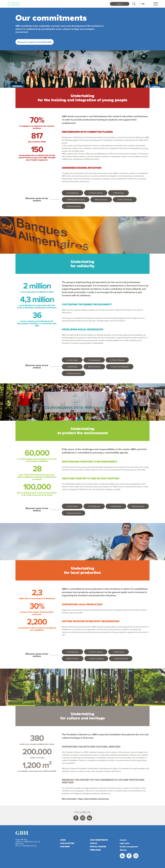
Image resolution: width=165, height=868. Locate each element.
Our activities (67, 843)
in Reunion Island (74, 206)
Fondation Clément (77, 734)
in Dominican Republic (120, 367)
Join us (120, 4)
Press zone (95, 850)
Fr (140, 4)
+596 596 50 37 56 (29, 846)
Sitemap (123, 850)
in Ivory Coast (72, 360)
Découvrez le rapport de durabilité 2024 (35, 42)
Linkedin (89, 818)
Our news (65, 847)
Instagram (82, 818)
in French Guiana (96, 193)
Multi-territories (101, 200)
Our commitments (99, 840)
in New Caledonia (125, 200)
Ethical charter (98, 847)
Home (63, 840)
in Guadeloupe (72, 193)
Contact (123, 840)
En (143, 4)
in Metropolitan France (76, 200)
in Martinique (119, 193)
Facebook (76, 818)
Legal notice (125, 843)
